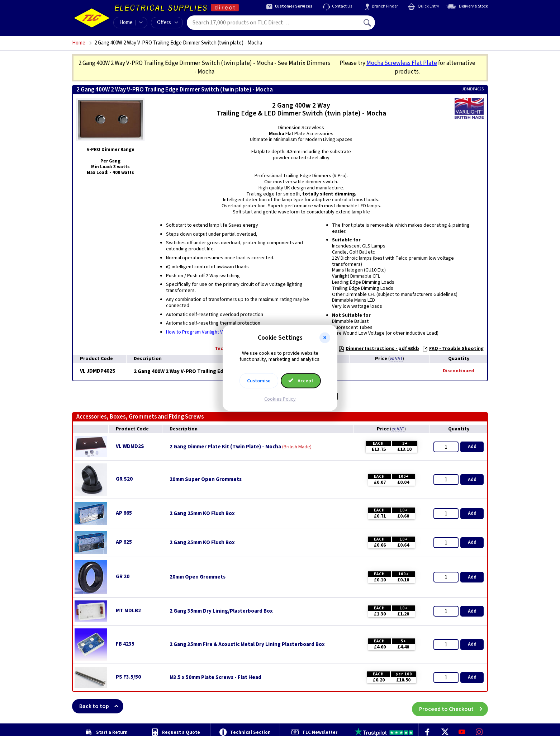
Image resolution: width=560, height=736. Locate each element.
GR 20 (123, 577)
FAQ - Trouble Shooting (453, 349)
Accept (301, 381)
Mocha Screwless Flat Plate (402, 63)
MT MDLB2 (128, 611)
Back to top (101, 706)
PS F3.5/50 (128, 677)
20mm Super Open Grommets (206, 480)
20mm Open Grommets (198, 577)
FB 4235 (125, 644)
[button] (325, 338)
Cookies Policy (280, 399)
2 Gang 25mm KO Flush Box (202, 514)
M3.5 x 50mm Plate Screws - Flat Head (215, 678)
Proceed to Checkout (454, 706)
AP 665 (124, 513)
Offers (168, 22)
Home (126, 22)
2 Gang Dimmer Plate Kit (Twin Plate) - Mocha (225, 447)
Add (472, 447)
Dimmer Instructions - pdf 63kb (379, 349)
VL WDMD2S (130, 446)
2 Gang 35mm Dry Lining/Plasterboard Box (221, 611)
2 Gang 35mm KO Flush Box (202, 543)
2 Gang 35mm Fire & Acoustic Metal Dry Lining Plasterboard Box (247, 645)
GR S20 (124, 479)
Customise (259, 381)
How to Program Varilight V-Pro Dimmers (209, 332)
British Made (297, 447)
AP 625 (124, 542)
